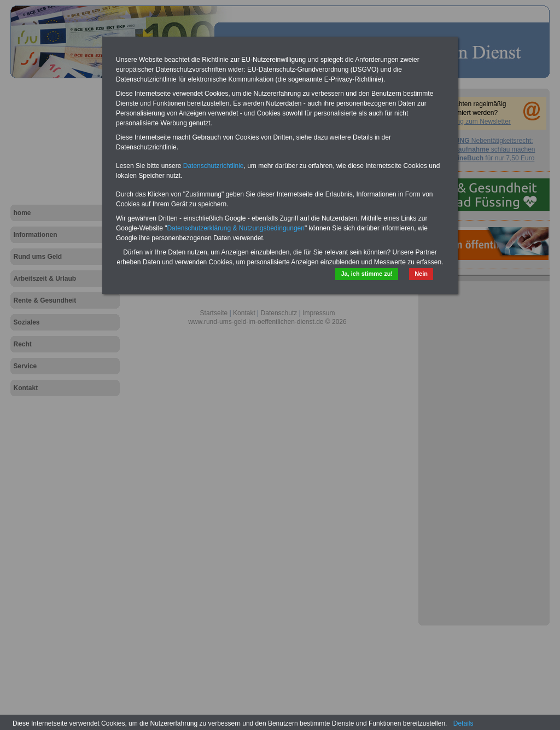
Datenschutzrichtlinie (214, 166)
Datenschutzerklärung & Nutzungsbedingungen (236, 228)
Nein (421, 274)
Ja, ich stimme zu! (367, 274)
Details (463, 723)
